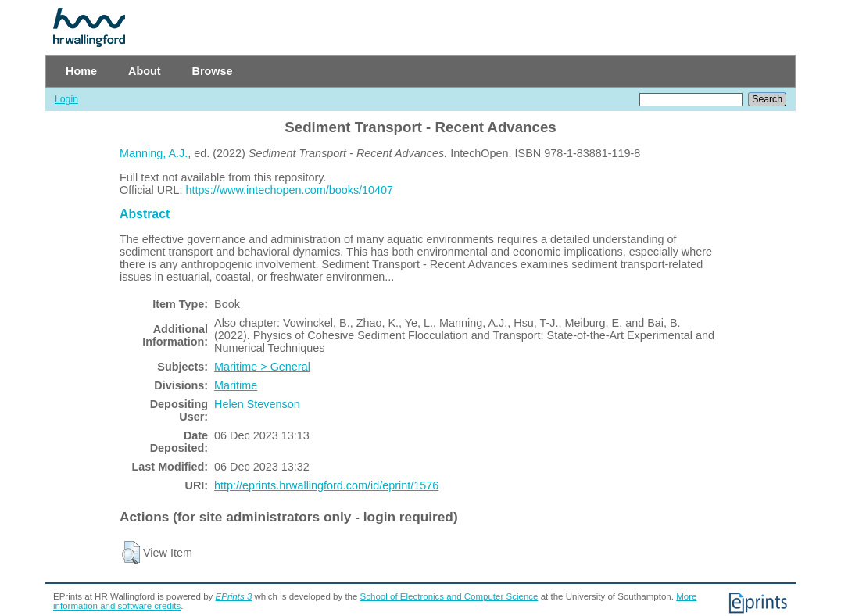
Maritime (236, 385)
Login (66, 99)
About (145, 71)
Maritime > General (262, 367)
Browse (213, 71)
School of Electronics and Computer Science (449, 596)
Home (81, 71)
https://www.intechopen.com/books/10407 (290, 190)
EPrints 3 (234, 596)
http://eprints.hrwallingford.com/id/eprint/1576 (326, 485)
